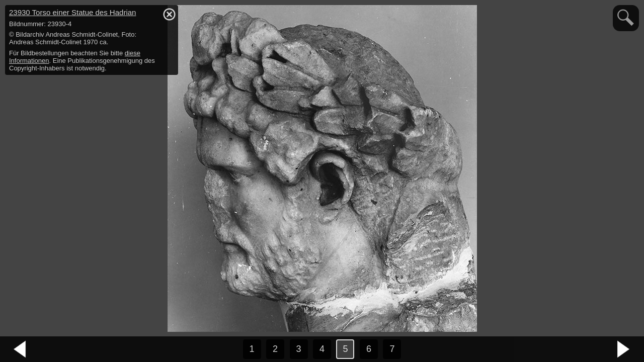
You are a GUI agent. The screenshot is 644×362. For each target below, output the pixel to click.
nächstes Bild (624, 349)
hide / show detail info (169, 14)
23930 (72, 12)
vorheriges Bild (20, 349)
